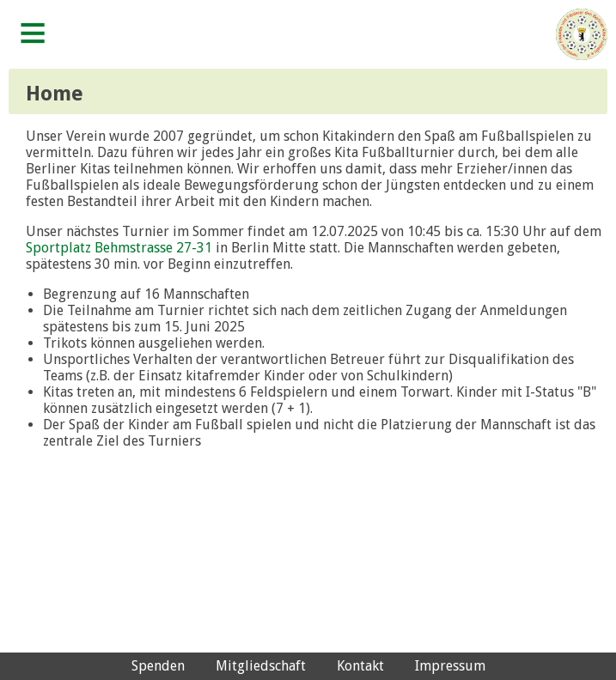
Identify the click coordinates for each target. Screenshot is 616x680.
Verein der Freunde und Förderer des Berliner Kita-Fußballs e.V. (582, 34)
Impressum (450, 666)
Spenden (158, 666)
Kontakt (360, 666)
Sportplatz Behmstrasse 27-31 (119, 248)
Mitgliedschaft (261, 666)
